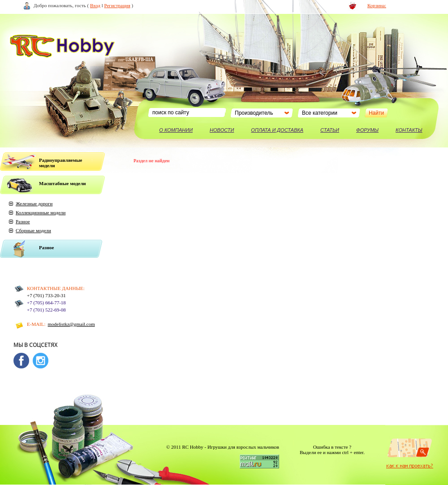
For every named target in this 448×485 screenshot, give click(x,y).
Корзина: (377, 5)
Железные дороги (34, 204)
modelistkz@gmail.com (71, 324)
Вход (95, 5)
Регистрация (117, 5)
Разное (23, 221)
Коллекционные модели (41, 212)
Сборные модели (33, 230)
